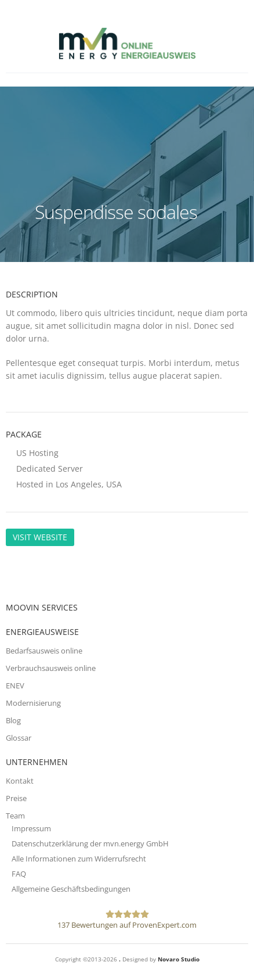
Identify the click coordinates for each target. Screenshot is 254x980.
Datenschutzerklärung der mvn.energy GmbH (90, 843)
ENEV (15, 685)
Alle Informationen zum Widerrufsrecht (79, 859)
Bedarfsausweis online (44, 651)
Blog (13, 720)
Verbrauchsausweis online (51, 668)
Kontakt (20, 781)
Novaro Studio (179, 959)
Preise (16, 798)
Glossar (19, 738)
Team (15, 816)
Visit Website (40, 537)
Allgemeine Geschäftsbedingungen (71, 889)
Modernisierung (33, 703)
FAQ (19, 874)
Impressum (31, 828)
